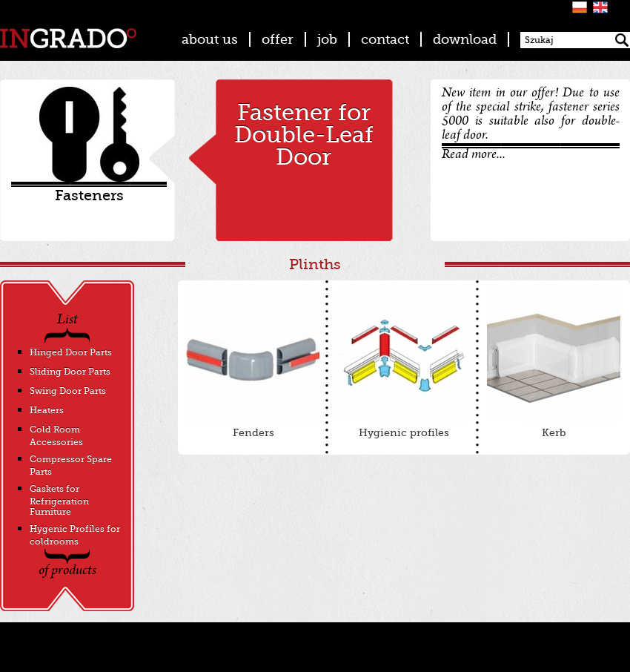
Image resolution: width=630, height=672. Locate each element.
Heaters (47, 410)
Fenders (253, 363)
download (465, 39)
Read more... (474, 155)
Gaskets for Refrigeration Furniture (59, 500)
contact (385, 39)
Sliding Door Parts (70, 372)
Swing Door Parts (68, 391)
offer (278, 39)
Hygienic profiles (403, 363)
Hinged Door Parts (71, 352)
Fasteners (89, 195)
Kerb (554, 363)
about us (210, 39)
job (327, 39)
